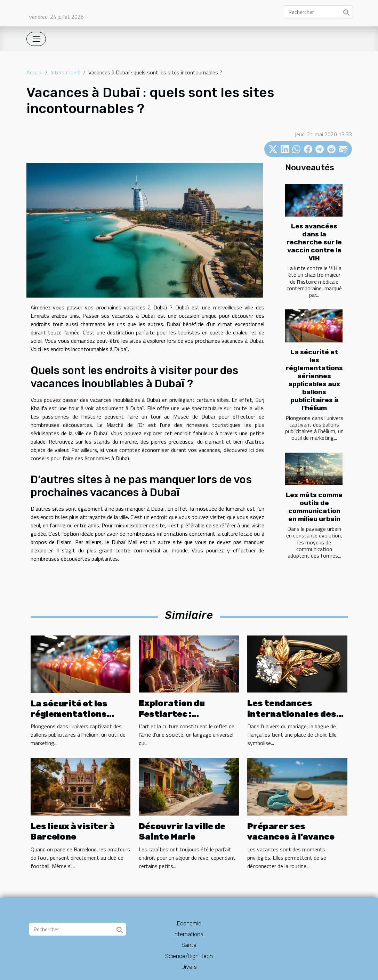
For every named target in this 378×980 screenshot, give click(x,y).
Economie (189, 924)
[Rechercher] (318, 12)
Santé (189, 945)
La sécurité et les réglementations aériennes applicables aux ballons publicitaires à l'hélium (314, 380)
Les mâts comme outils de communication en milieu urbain (314, 507)
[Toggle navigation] (36, 39)
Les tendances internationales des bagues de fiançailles (294, 714)
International (65, 72)
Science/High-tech (189, 956)
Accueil (34, 72)
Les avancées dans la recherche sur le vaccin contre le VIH (314, 242)
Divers (189, 967)
